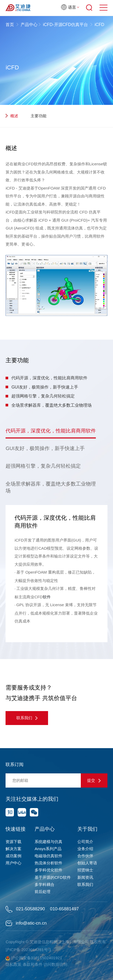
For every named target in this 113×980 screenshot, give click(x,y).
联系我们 (27, 718)
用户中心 (13, 863)
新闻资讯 (85, 877)
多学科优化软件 (48, 870)
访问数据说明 (55, 964)
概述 (12, 116)
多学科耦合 (44, 884)
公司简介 (85, 842)
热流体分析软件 (48, 863)
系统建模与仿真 (48, 842)
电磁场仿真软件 (48, 856)
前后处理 (43, 892)
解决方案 (13, 849)
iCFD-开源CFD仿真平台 (66, 25)
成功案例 (13, 856)
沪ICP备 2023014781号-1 (28, 950)
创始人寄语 (87, 863)
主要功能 (36, 116)
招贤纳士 (85, 870)
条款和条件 (33, 964)
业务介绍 (85, 849)
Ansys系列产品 (48, 849)
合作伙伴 (85, 856)
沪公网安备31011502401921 (34, 958)
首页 (10, 25)
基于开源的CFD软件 (53, 877)
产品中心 (29, 25)
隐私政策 (13, 964)
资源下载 (13, 842)
